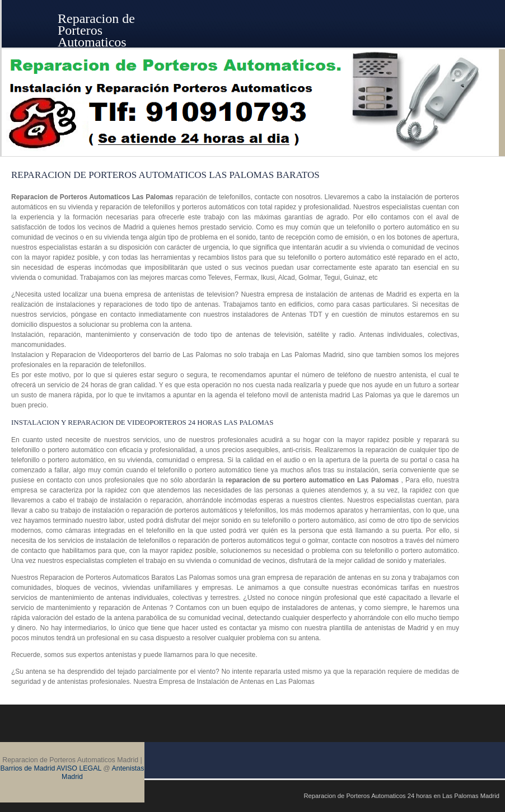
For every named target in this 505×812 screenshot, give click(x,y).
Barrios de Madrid (28, 768)
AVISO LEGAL (79, 768)
